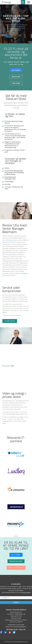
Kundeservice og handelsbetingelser (16, 627)
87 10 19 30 (18, 616)
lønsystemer (10, 240)
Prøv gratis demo (16, 568)
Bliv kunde (16, 555)
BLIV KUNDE (16, 70)
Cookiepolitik (11, 625)
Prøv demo (16, 83)
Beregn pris (16, 77)
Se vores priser (10, 321)
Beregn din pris (16, 561)
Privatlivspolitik (26, 593)
